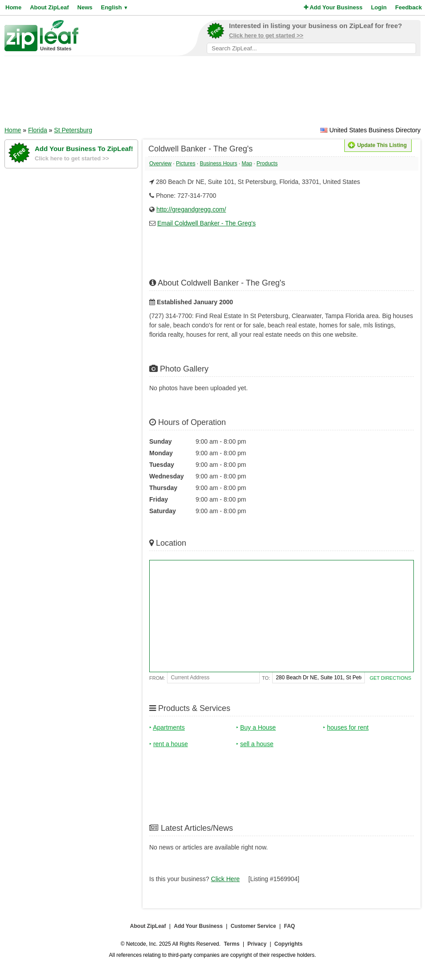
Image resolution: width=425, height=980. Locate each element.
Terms (231, 944)
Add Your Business (333, 7)
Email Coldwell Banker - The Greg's (206, 223)
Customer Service (253, 926)
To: (266, 678)
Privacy (257, 944)
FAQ (290, 926)
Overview (160, 163)
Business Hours (218, 163)
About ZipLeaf (49, 7)
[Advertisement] (212, 94)
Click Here (226, 879)
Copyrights (288, 944)
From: (157, 678)
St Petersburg (73, 130)
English (114, 7)
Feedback (409, 7)
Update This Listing (377, 145)
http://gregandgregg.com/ (191, 209)
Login (379, 7)
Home (13, 7)
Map (247, 163)
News (85, 7)
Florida (38, 130)
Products (267, 163)
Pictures (186, 163)
